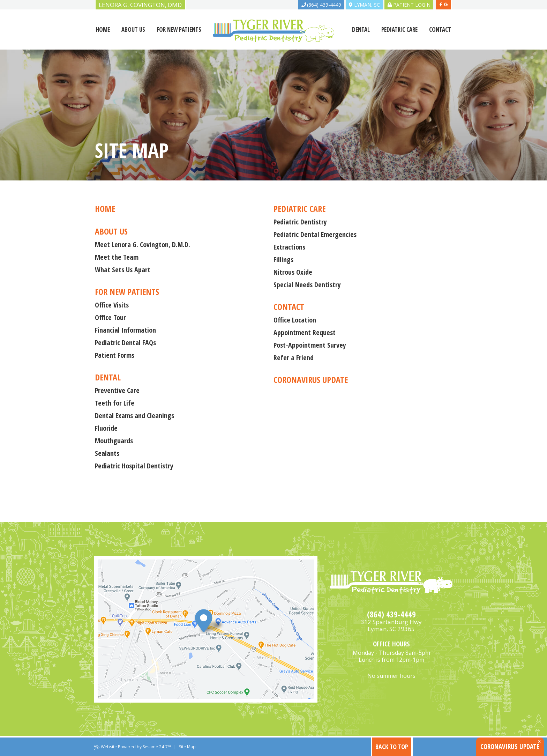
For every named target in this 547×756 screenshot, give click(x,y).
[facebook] (441, 5)
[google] (446, 5)
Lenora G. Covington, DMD (140, 5)
